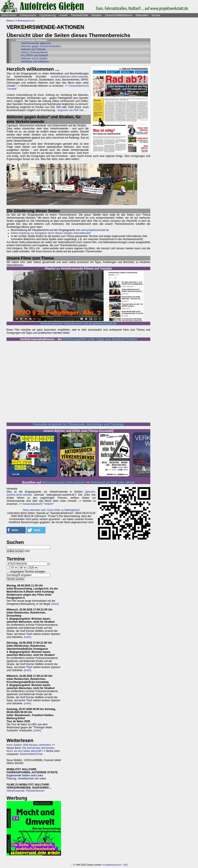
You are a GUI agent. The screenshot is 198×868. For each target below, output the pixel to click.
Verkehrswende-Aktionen (31, 40)
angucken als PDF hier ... (72, 110)
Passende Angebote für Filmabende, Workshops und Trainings (79, 424)
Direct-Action (9, 15)
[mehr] (55, 604)
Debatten (97, 15)
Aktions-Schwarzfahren (34, 52)
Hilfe (27, 551)
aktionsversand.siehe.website (64, 482)
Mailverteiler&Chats (31, 754)
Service (156, 15)
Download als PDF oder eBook (113, 482)
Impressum (116, 865)
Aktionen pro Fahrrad (33, 49)
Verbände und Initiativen (35, 62)
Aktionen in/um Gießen (34, 58)
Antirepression (28, 15)
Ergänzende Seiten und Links (25, 775)
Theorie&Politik (79, 15)
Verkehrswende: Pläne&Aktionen (26, 791)
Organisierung (47, 15)
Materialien (142, 15)
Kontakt (107, 865)
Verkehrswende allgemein (36, 43)
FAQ (125, 865)
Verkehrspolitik (26, 21)
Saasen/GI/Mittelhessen (119, 15)
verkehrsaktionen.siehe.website (69, 77)
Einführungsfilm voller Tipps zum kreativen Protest (100, 339)
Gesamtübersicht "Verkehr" (38, 504)
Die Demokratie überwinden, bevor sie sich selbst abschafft (31, 749)
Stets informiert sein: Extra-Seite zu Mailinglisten (51, 510)
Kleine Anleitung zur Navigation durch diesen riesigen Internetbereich (51, 233)
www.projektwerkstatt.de (95, 230)
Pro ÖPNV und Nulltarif (34, 55)
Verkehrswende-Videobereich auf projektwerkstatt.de (78, 323)
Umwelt (63, 15)
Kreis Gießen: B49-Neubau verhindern (29, 745)
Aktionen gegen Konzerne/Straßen (41, 46)
